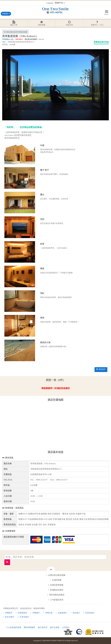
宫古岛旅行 (10, 617)
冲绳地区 (6, 14)
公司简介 (66, 627)
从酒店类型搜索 (57, 585)
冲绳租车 (9, 613)
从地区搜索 (57, 580)
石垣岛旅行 (90, 613)
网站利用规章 (30, 627)
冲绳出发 (49, 613)
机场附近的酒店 (57, 590)
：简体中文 (56, 3)
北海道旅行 (62, 613)
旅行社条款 (55, 627)
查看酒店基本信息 (101, 42)
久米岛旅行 (24, 617)
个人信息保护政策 (14, 627)
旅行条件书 (43, 627)
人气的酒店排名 (57, 600)
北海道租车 (22, 613)
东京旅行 (76, 613)
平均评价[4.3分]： (9, 39)
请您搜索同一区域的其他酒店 (56, 388)
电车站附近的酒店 (57, 595)
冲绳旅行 (36, 613)
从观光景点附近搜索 (57, 575)
